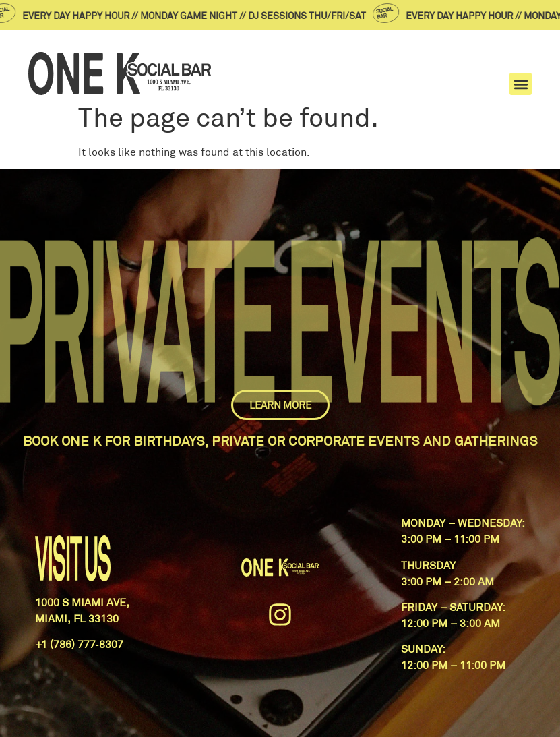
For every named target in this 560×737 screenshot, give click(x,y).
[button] (521, 84)
